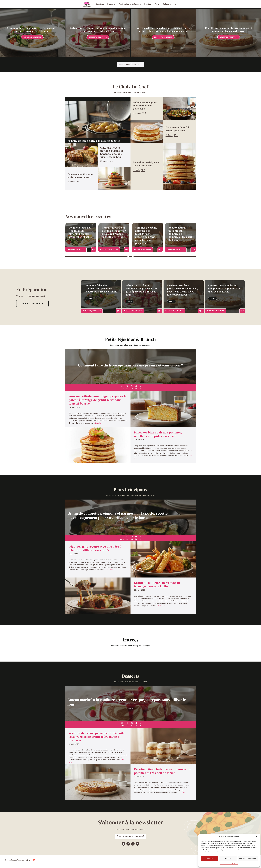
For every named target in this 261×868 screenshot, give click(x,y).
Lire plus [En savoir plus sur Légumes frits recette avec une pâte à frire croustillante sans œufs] (110, 570)
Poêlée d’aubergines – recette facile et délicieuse (146, 106)
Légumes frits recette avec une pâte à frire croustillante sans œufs (95, 548)
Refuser (228, 859)
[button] (256, 837)
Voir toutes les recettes (32, 303)
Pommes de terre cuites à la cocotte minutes (94, 141)
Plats (157, 4)
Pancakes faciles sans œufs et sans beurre (80, 176)
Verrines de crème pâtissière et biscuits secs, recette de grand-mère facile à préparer (163, 29)
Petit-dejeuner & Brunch (130, 4)
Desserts (111, 4)
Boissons (167, 4)
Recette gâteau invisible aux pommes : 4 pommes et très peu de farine (229, 29)
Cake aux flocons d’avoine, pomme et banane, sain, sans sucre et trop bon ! (112, 152)
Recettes (100, 4)
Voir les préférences (248, 859)
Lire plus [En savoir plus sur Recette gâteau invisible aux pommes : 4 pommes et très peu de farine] (182, 792)
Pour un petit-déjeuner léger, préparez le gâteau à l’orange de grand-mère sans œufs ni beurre (98, 400)
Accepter (209, 859)
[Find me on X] (128, 844)
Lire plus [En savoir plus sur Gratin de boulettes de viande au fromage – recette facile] (162, 606)
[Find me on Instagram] (133, 844)
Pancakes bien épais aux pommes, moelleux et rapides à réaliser (158, 434)
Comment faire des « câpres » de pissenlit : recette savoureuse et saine (32, 29)
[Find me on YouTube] (138, 844)
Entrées (148, 4)
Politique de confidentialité (229, 864)
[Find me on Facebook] (123, 844)
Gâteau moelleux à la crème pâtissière (178, 129)
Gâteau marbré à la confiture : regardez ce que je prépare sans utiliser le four (98, 29)
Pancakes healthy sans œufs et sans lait (146, 164)
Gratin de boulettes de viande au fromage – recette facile (157, 585)
